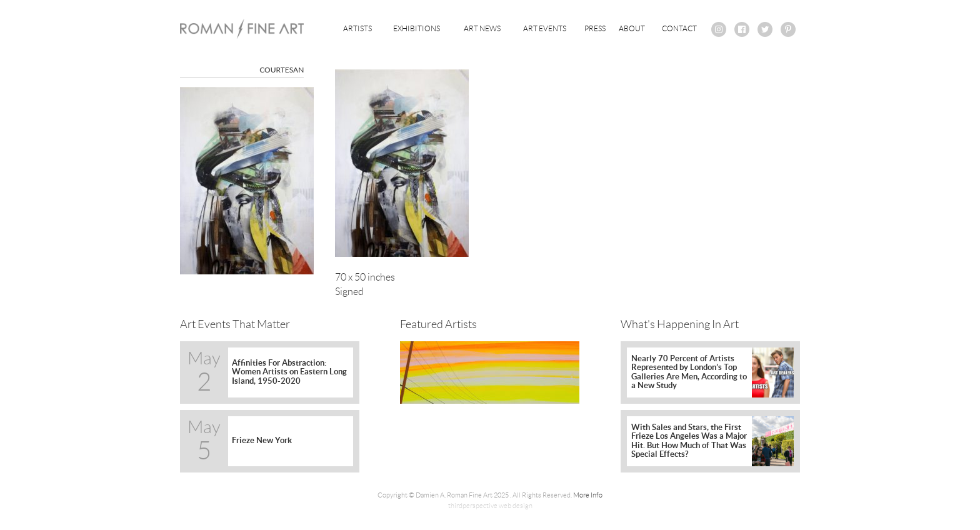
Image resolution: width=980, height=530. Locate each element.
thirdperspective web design (490, 506)
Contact (679, 28)
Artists (357, 28)
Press (595, 28)
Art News (482, 28)
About (632, 28)
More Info (588, 495)
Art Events (545, 28)
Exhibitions (417, 28)
